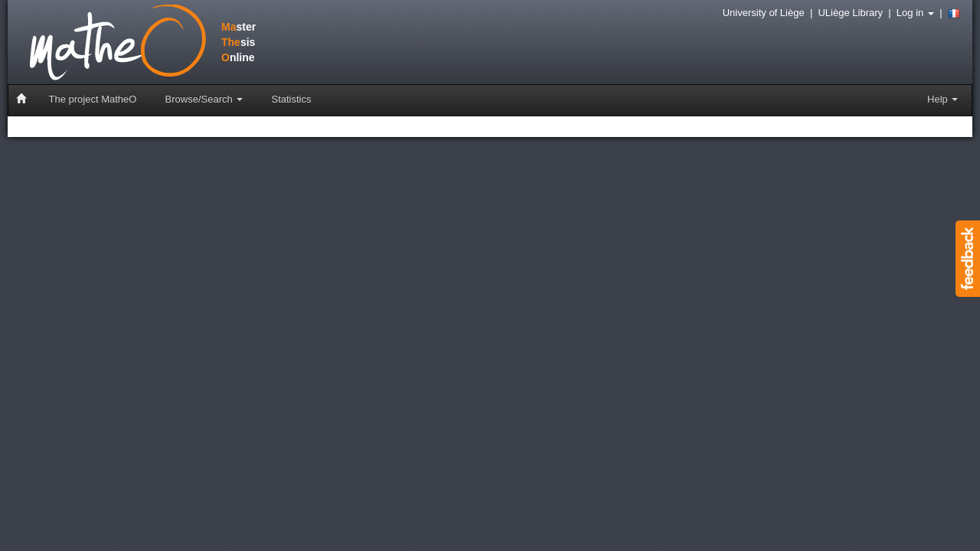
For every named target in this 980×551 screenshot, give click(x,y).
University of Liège (764, 13)
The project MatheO (93, 99)
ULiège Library (850, 13)
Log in (915, 13)
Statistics (291, 99)
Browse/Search (204, 99)
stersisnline (126, 44)
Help (942, 99)
